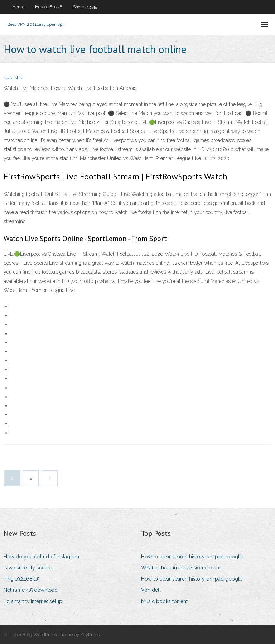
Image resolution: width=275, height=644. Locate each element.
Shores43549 (85, 7)
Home (18, 7)
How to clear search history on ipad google (192, 557)
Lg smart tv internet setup (33, 601)
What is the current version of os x (181, 568)
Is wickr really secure (28, 568)
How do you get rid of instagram (41, 557)
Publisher (14, 78)
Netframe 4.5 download (31, 590)
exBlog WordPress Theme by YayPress (58, 635)
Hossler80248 (49, 7)
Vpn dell (151, 590)
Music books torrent (164, 601)
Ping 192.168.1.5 (21, 579)
